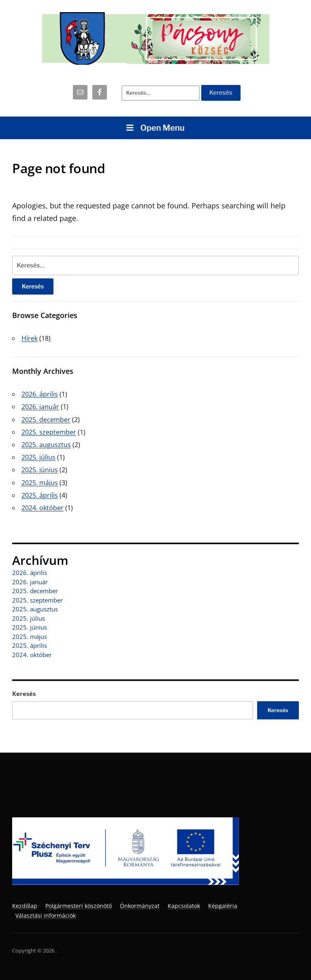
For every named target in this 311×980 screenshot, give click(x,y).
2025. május (40, 483)
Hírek (30, 338)
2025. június (40, 470)
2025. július (38, 457)
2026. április (40, 394)
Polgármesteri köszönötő (79, 906)
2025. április (40, 495)
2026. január (40, 407)
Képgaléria (223, 906)
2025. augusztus (46, 445)
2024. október (43, 508)
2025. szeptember (49, 432)
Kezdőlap (25, 906)
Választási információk (46, 915)
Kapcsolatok (184, 906)
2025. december (46, 420)
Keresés (24, 694)
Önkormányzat (140, 906)
